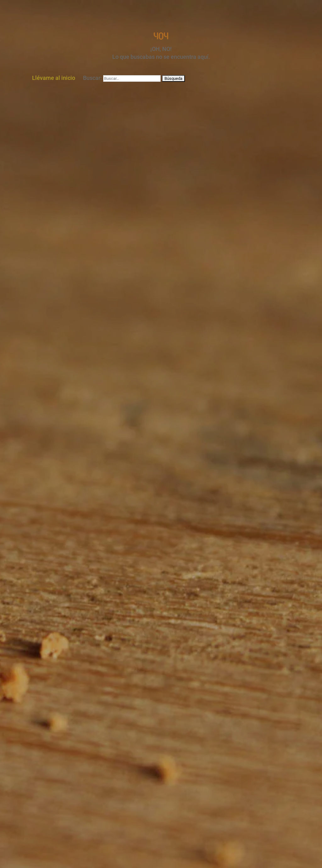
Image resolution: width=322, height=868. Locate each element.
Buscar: (92, 78)
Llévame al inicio (54, 78)
